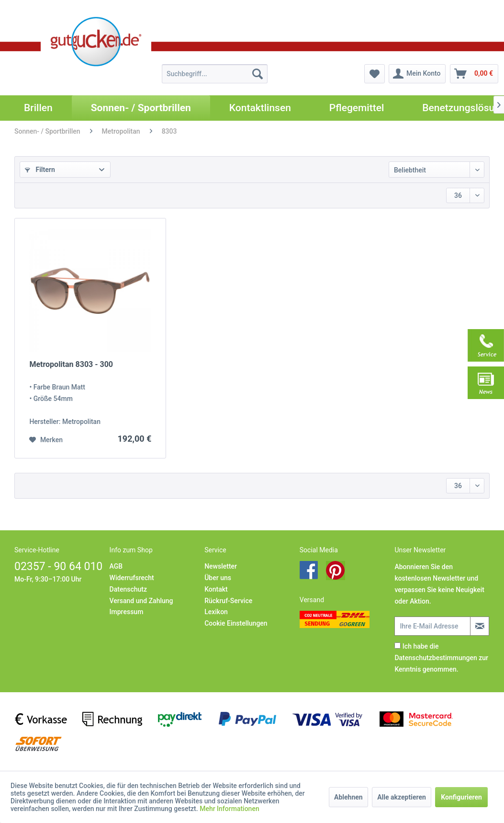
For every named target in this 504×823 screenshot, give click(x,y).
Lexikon (216, 612)
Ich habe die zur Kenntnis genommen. (441, 658)
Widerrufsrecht (132, 578)
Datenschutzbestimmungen (436, 658)
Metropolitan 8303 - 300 (71, 364)
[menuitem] (215, 74)
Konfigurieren (461, 797)
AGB (116, 566)
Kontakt (216, 589)
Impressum (127, 612)
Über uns (218, 578)
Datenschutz (128, 589)
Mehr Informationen (230, 809)
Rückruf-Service (228, 601)
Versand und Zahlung (141, 601)
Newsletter (221, 566)
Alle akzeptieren (402, 797)
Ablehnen (348, 797)
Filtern (40, 170)
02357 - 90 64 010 (58, 566)
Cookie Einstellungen (236, 623)
